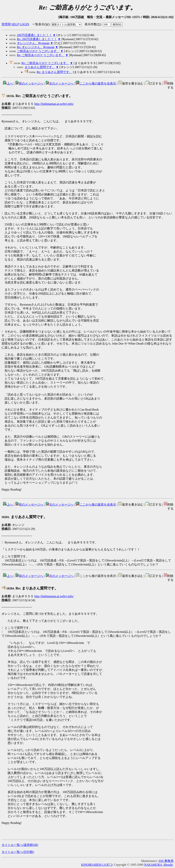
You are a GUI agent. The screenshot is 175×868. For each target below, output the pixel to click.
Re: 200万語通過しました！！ (37, 39)
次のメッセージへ (59, 83)
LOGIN (24, 24)
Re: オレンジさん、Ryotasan (36, 47)
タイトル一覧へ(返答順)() (20, 845)
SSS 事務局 (166, 861)
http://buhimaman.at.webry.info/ (54, 104)
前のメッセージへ (29, 83)
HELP (15, 24)
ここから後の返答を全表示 (96, 83)
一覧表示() (41, 24)
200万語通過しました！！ (34, 35)
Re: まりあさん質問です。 (54, 72)
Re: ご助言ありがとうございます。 (41, 55)
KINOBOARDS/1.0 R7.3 (97, 865)
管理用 (6, 24)
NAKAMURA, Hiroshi (158, 865)
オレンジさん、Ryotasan (33, 43)
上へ (8, 83)
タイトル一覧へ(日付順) (18, 852)
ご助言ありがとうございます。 (38, 51)
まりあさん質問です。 (40, 67)
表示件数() (93, 24)
